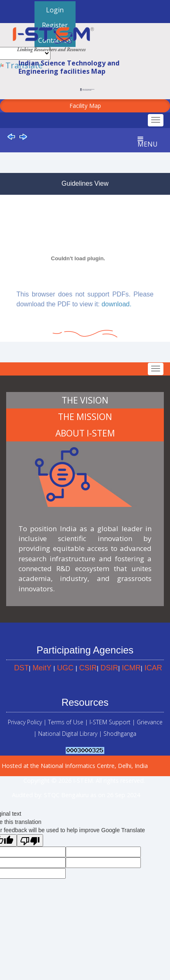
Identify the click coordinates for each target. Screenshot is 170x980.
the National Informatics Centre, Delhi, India (89, 766)
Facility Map (85, 106)
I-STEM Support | (112, 722)
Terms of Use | (68, 722)
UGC (65, 668)
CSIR (88, 668)
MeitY (42, 668)
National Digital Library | (71, 734)
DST (21, 668)
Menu (148, 142)
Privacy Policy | (27, 722)
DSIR (109, 668)
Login (55, 10)
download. (116, 304)
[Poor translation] (30, 840)
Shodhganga (120, 734)
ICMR (131, 668)
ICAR (153, 668)
